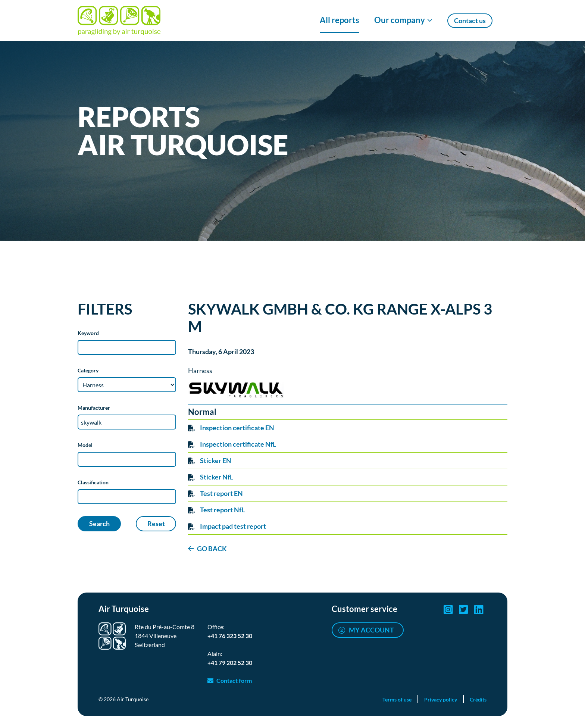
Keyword (88, 333)
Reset (156, 524)
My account (371, 630)
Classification (93, 482)
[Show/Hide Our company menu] (403, 21)
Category (88, 370)
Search (99, 524)
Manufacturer (94, 408)
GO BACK (212, 549)
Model (85, 445)
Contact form (234, 680)
